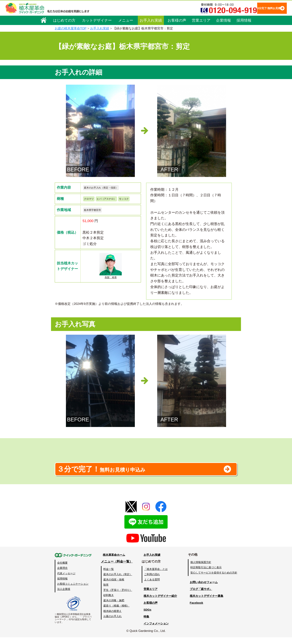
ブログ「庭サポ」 (201, 596)
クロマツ (90, 200)
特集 (144, 623)
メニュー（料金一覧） (117, 568)
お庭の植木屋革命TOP (71, 28)
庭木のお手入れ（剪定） (118, 581)
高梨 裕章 (111, 277)
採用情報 (244, 20)
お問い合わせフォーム (204, 589)
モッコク (90, 207)
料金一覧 (108, 576)
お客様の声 (177, 20)
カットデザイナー (97, 20)
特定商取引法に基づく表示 (206, 574)
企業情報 (223, 20)
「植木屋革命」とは (155, 576)
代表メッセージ (66, 580)
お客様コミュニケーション (73, 590)
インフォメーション (155, 630)
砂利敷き (108, 602)
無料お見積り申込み (134, 474)
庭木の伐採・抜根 (114, 586)
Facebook (195, 609)
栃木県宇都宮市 (95, 220)
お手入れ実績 (151, 20)
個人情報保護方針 (201, 569)
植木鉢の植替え (112, 618)
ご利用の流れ (151, 581)
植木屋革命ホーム (113, 561)
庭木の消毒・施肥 (114, 607)
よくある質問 (151, 586)
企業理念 (62, 575)
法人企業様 (64, 596)
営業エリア (201, 20)
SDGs (145, 616)
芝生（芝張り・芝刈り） (118, 597)
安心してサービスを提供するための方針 (214, 579)
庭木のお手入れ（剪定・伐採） (106, 188)
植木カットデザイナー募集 (207, 603)
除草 (106, 592)
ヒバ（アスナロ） (112, 200)
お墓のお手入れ (112, 623)
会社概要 (62, 570)
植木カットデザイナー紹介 (160, 603)
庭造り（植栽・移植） (116, 612)
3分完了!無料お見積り (261, 8)
